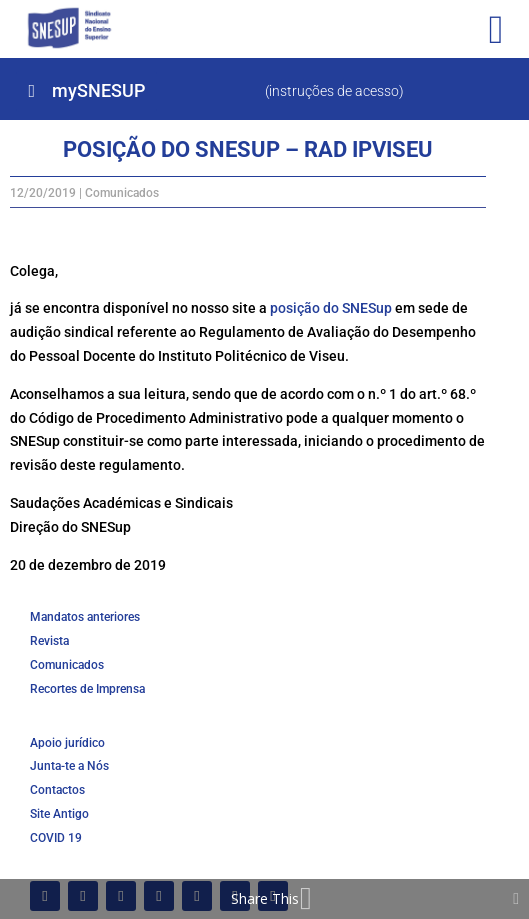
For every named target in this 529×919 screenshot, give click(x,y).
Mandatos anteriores (85, 617)
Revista (49, 641)
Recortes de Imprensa (87, 689)
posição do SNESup (331, 308)
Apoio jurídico (67, 743)
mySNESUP (98, 90)
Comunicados (122, 193)
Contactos (57, 790)
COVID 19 (56, 838)
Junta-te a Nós (69, 766)
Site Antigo (59, 814)
